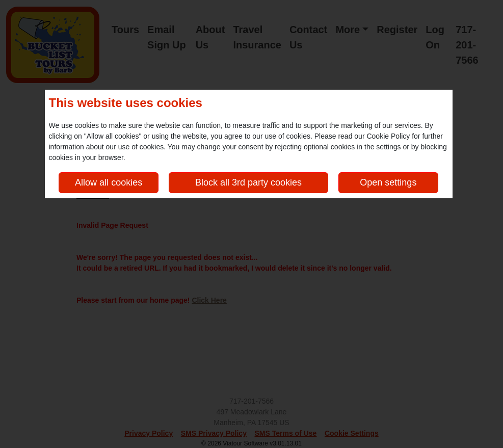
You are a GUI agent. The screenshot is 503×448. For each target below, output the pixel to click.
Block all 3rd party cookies (248, 182)
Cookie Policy (388, 136)
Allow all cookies (109, 182)
